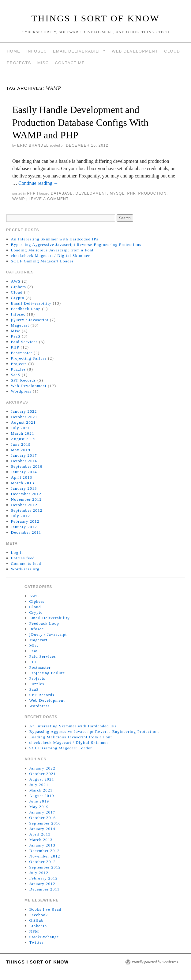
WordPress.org (25, 569)
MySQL (117, 193)
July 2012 (21, 516)
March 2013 (23, 483)
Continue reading (38, 183)
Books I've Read (45, 909)
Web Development (135, 51)
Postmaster (22, 353)
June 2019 (21, 444)
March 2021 (23, 433)
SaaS (16, 375)
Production (152, 193)
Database (62, 193)
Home (13, 51)
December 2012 (26, 494)
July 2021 (21, 428)
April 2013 (22, 477)
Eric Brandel (33, 145)
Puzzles (19, 369)
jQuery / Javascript (30, 320)
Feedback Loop (26, 309)
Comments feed (26, 563)
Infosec (37, 51)
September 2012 (27, 510)
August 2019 (23, 439)
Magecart (20, 325)
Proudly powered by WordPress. (155, 962)
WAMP (19, 199)
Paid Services (24, 342)
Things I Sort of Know (96, 18)
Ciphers (19, 287)
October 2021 (24, 417)
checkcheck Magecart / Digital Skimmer (51, 256)
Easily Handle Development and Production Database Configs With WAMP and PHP (80, 122)
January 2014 (24, 472)
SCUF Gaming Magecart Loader (42, 261)
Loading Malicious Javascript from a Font (52, 250)
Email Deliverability (79, 51)
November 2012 (26, 499)
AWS (16, 281)
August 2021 (23, 422)
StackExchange (44, 937)
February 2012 (25, 521)
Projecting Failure (29, 358)
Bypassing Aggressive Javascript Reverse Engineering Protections (76, 245)
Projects (19, 63)
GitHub (37, 920)
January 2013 (24, 488)
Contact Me (70, 63)
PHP (31, 193)
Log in (17, 552)
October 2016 (24, 461)
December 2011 (26, 532)
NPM (34, 931)
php (131, 193)
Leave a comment (49, 199)
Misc (43, 63)
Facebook (39, 915)
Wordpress (21, 391)
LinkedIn (38, 926)
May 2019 (21, 450)
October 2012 (24, 505)
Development (91, 193)
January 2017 (24, 455)
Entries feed (23, 558)
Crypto (18, 298)
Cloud (172, 51)
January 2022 (24, 411)
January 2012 (24, 527)
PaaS (16, 336)
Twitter (36, 942)
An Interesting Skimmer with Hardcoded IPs (55, 239)
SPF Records (24, 380)
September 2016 (27, 466)
